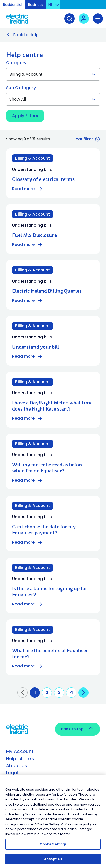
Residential (13, 5)
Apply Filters (25, 116)
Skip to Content (98, 6)
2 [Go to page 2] (47, 692)
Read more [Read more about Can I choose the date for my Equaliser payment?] (28, 542)
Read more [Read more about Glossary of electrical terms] (28, 189)
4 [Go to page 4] (71, 692)
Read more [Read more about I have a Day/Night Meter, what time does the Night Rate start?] (28, 418)
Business (36, 5)
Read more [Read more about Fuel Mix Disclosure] (28, 245)
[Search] (69, 19)
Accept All (53, 861)
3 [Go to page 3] (59, 692)
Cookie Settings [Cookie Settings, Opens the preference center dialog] (53, 846)
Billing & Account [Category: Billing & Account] (33, 158)
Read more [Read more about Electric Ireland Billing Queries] (28, 301)
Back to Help (26, 35)
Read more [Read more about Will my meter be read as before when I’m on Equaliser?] (28, 480)
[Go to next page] (83, 693)
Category (16, 63)
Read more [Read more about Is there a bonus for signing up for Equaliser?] (28, 604)
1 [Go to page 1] (35, 692)
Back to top (77, 729)
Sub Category (21, 88)
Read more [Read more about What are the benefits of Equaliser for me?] (28, 666)
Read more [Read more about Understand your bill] (28, 356)
